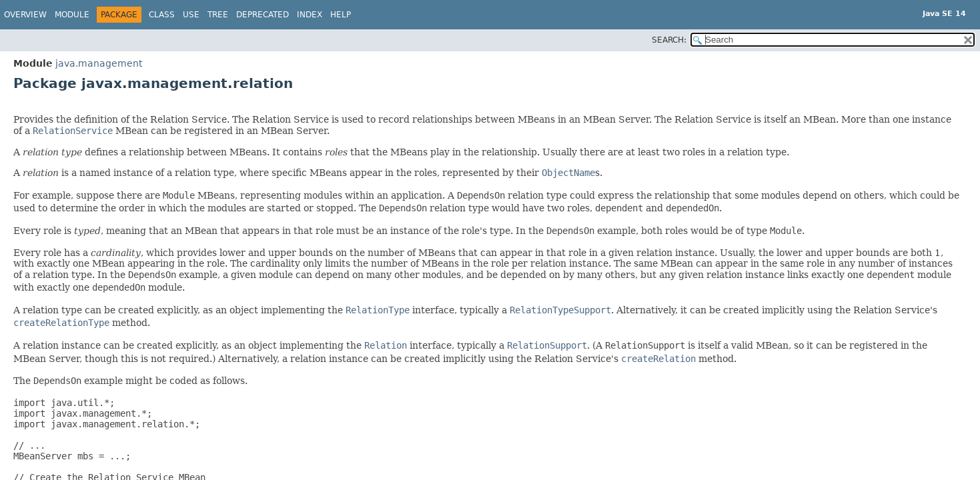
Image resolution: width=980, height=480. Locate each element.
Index (310, 15)
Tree (218, 15)
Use (191, 15)
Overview (25, 15)
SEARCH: (669, 40)
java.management (99, 63)
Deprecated (263, 15)
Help (341, 15)
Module (72, 15)
